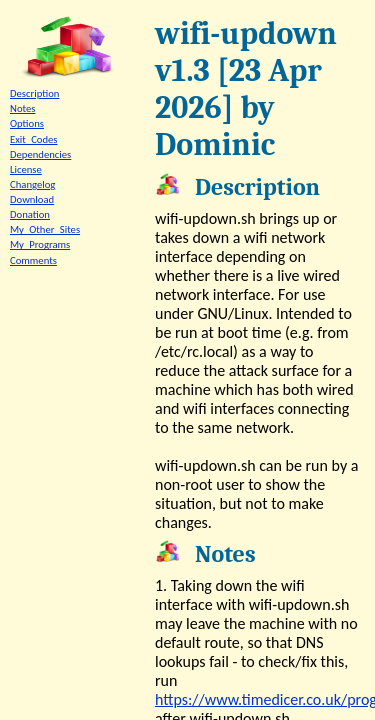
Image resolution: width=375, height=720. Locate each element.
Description (34, 93)
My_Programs (40, 244)
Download (32, 199)
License (26, 169)
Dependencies (40, 154)
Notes (22, 108)
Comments (33, 260)
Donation (30, 214)
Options (27, 123)
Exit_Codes (34, 139)
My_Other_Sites (45, 229)
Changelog (32, 184)
